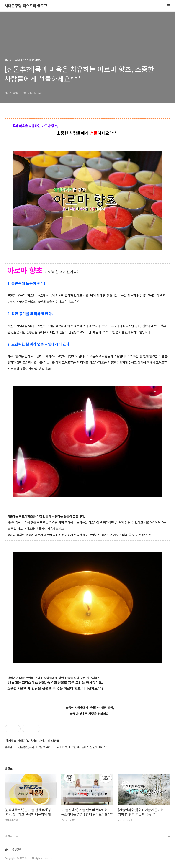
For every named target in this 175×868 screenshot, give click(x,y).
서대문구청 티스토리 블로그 (26, 6)
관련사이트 (11, 836)
